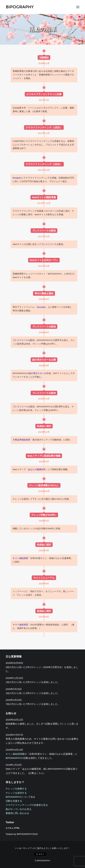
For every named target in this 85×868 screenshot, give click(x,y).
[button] (78, 7)
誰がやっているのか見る (19, 809)
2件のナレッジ (33, 667)
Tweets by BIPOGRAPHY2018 (22, 834)
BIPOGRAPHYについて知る (20, 797)
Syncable (41, 307)
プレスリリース (49, 244)
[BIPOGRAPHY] (20, 7)
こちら (40, 773)
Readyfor (17, 178)
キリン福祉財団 (20, 558)
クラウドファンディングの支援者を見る (27, 805)
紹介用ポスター (36, 373)
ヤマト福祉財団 (20, 625)
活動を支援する (14, 801)
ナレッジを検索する (16, 789)
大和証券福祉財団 (21, 440)
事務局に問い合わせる (17, 813)
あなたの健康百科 (37, 469)
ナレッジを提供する (16, 793)
